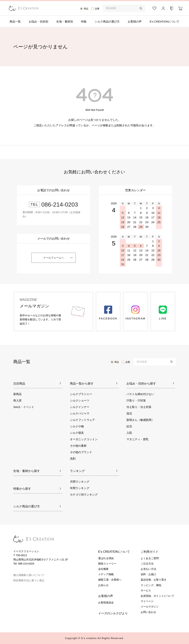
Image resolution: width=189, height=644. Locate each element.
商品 (86, 9)
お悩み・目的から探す (141, 384)
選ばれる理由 (106, 558)
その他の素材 (78, 446)
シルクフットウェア (82, 420)
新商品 (17, 394)
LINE (163, 313)
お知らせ (103, 585)
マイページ (147, 601)
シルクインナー (80, 407)
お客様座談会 (106, 603)
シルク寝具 (77, 433)
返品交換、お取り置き (154, 580)
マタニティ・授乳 (138, 439)
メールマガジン (150, 607)
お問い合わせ (148, 612)
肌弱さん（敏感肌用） (140, 420)
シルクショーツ (80, 400)
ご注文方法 (147, 564)
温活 (129, 413)
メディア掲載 (106, 574)
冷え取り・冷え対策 (139, 407)
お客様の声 (135, 21)
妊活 (129, 426)
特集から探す (22, 489)
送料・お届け (148, 574)
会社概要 (103, 569)
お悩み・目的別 (38, 21)
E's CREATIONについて (114, 552)
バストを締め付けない (140, 394)
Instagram (135, 313)
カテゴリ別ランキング (84, 495)
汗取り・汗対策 (136, 400)
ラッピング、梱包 (151, 585)
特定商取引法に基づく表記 (29, 580)
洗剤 (73, 459)
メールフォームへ (54, 258)
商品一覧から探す (82, 384)
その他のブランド (81, 452)
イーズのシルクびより (113, 613)
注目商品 (19, 384)
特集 (84, 21)
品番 (97, 9)
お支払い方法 (148, 569)
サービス (146, 591)
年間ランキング (80, 488)
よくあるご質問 (150, 558)
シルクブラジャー (81, 394)
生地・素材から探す (27, 471)
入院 (129, 433)
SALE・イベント (24, 407)
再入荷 (17, 400)
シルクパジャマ (80, 413)
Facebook (108, 313)
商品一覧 (15, 21)
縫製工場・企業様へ (110, 580)
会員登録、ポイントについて (157, 596)
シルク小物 (77, 426)
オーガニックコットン (84, 439)
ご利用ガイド (150, 552)
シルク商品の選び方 (107, 21)
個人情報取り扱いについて (29, 575)
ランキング (77, 471)
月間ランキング (80, 482)
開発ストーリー (107, 564)
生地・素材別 (65, 21)
